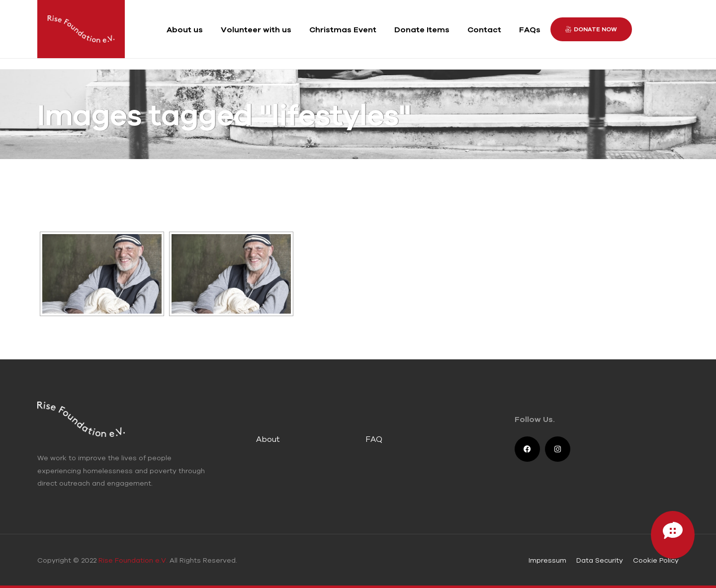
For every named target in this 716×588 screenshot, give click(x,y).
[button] (591, 29)
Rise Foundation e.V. (133, 560)
